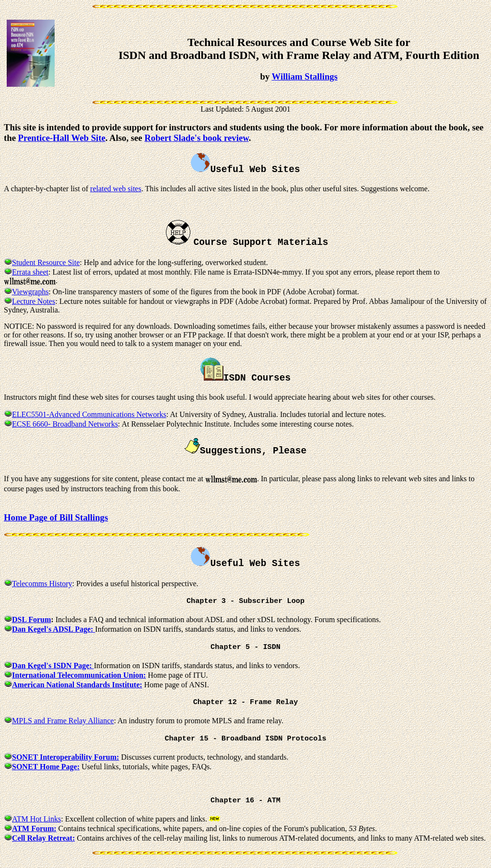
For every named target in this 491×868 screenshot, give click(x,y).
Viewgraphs (30, 292)
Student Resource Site (46, 262)
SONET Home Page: (46, 770)
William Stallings (305, 76)
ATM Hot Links (36, 824)
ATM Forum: (34, 833)
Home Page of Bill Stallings (56, 517)
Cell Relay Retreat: (43, 843)
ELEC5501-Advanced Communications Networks (89, 414)
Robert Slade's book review (196, 138)
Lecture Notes (34, 301)
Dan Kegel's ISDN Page (51, 667)
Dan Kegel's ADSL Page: (53, 630)
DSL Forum (31, 620)
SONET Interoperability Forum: (65, 761)
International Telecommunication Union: (79, 677)
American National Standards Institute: (77, 687)
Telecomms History (42, 584)
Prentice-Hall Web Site (62, 138)
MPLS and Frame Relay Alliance (63, 723)
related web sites (116, 189)
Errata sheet (30, 272)
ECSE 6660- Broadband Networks (65, 424)
